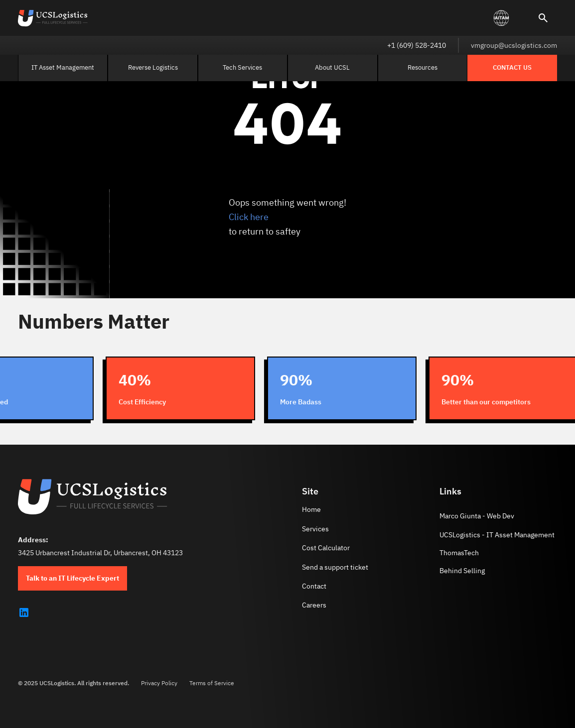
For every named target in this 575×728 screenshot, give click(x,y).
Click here (249, 217)
